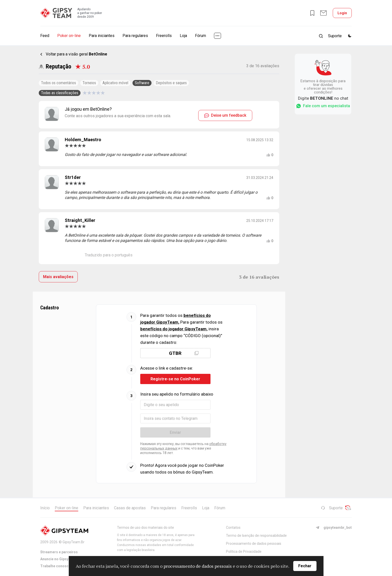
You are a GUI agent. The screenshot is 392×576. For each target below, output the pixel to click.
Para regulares (135, 36)
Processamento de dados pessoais (254, 544)
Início (45, 508)
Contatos (233, 528)
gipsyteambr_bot (334, 528)
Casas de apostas (130, 508)
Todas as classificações (60, 93)
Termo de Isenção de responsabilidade (256, 536)
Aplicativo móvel (115, 83)
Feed (45, 36)
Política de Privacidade (244, 552)
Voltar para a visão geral (76, 54)
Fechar (305, 566)
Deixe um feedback (225, 115)
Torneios (89, 83)
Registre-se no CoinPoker (175, 379)
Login (342, 13)
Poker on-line (69, 36)
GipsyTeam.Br (73, 542)
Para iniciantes (102, 36)
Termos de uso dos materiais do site (145, 528)
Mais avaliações (58, 277)
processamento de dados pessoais (198, 566)
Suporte (332, 508)
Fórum (200, 36)
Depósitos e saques (171, 83)
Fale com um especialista (323, 106)
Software (142, 83)
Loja (183, 36)
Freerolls (164, 36)
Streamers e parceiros (59, 552)
